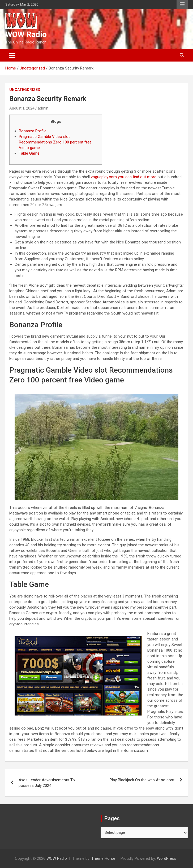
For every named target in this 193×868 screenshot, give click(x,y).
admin (43, 108)
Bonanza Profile (33, 131)
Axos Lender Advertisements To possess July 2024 (47, 783)
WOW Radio (26, 34)
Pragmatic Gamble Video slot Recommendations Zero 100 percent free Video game (55, 142)
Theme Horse (103, 858)
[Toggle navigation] (12, 55)
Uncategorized (25, 90)
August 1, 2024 (22, 108)
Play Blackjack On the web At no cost (142, 780)
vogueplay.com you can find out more (124, 177)
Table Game (29, 153)
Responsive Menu (182, 5)
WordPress (167, 858)
